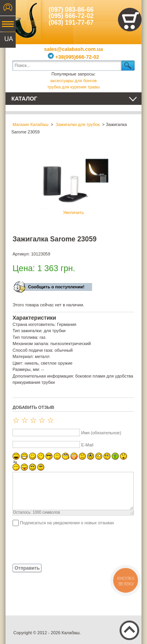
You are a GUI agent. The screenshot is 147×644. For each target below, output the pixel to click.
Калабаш (23, 20)
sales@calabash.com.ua (74, 49)
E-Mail (87, 445)
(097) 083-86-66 (71, 10)
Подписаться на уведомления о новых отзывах (67, 523)
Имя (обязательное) (101, 433)
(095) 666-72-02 (71, 16)
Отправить (27, 568)
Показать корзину (130, 20)
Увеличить (73, 183)
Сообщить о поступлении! (56, 287)
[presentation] (72, 545)
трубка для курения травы (74, 87)
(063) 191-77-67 (71, 22)
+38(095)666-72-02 (73, 57)
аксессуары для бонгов (73, 81)
